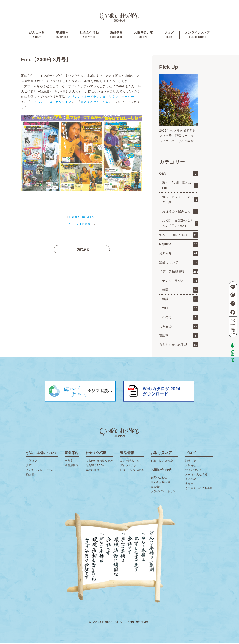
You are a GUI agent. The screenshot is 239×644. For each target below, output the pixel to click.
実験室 (179, 336)
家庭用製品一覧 (130, 461)
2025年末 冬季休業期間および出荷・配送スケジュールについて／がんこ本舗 (178, 137)
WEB (180, 309)
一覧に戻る (82, 250)
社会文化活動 (89, 35)
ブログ (169, 35)
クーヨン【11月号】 (80, 225)
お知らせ (179, 254)
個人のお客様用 (160, 483)
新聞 (180, 291)
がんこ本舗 (37, 35)
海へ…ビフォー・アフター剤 (180, 200)
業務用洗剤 (72, 466)
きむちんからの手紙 (179, 346)
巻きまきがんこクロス (96, 103)
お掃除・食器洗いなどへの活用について (180, 224)
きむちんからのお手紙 (199, 489)
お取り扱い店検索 (162, 461)
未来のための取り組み (99, 461)
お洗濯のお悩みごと (180, 212)
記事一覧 (191, 461)
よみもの (179, 327)
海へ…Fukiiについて (179, 236)
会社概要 (32, 461)
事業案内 (62, 35)
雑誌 (180, 300)
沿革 (29, 466)
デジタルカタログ (131, 466)
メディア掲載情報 (179, 272)
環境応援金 (92, 471)
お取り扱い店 (143, 35)
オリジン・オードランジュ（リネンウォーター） (103, 97)
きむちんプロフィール (40, 471)
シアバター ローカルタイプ (51, 103)
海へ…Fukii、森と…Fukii (180, 186)
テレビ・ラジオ (180, 281)
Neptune (179, 245)
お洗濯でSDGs (95, 466)
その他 (180, 318)
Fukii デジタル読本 (132, 471)
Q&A (179, 174)
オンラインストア (198, 35)
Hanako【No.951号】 (83, 218)
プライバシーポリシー (164, 492)
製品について (179, 263)
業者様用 (156, 487)
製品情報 (116, 35)
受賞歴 (30, 475)
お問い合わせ (159, 478)
